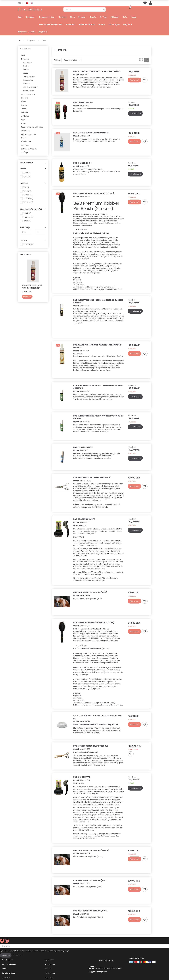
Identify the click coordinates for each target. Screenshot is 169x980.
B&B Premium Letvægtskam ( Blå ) (90, 592)
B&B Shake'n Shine (82, 163)
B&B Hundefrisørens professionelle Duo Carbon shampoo (98, 301)
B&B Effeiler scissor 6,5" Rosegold (91, 746)
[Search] (104, 9)
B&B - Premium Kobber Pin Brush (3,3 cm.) (94, 623)
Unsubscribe (18, 955)
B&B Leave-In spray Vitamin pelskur (91, 133)
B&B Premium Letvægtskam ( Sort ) (91, 911)
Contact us (6, 977)
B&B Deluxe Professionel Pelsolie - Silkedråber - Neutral (98, 346)
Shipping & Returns (9, 964)
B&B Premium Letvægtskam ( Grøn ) (91, 850)
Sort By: (57, 60)
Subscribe (6, 955)
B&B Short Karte (82, 777)
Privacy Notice (7, 960)
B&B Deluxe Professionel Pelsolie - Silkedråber (32, 287)
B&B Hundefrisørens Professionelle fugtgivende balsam (98, 417)
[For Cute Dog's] (30, 9)
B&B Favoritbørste (83, 102)
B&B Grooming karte (84, 519)
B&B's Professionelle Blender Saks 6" (92, 477)
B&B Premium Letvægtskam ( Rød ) (90, 881)
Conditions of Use (8, 973)
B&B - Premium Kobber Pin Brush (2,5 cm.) (94, 193)
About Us (5, 969)
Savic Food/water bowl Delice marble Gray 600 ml (97, 717)
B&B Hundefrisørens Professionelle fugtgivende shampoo (98, 387)
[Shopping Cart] (130, 8)
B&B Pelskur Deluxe (83, 447)
